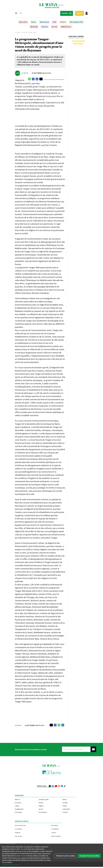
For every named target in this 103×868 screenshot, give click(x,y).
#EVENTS (63, 22)
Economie (18, 803)
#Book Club (34, 27)
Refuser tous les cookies (66, 856)
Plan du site (18, 836)
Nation (65, 799)
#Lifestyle (45, 27)
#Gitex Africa (23, 22)
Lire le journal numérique (78, 42)
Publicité (18, 833)
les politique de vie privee (10, 865)
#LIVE (54, 22)
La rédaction (55, 829)
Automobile (66, 809)
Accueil (18, 33)
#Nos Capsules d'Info (76, 22)
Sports (41, 809)
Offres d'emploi (56, 836)
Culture (17, 806)
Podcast (65, 812)
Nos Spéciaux (43, 812)
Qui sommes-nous (20, 825)
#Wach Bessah (44, 22)
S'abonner (79, 13)
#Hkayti (34, 22)
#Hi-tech (54, 27)
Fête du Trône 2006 (29, 33)
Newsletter (67, 13)
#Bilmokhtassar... (66, 27)
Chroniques (18, 812)
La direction (18, 829)
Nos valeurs (55, 825)
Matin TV (17, 799)
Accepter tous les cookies (89, 856)
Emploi (65, 806)
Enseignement (19, 809)
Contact (54, 833)
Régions (41, 806)
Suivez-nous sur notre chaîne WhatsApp (54, 80)
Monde (41, 803)
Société (65, 803)
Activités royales (44, 799)
